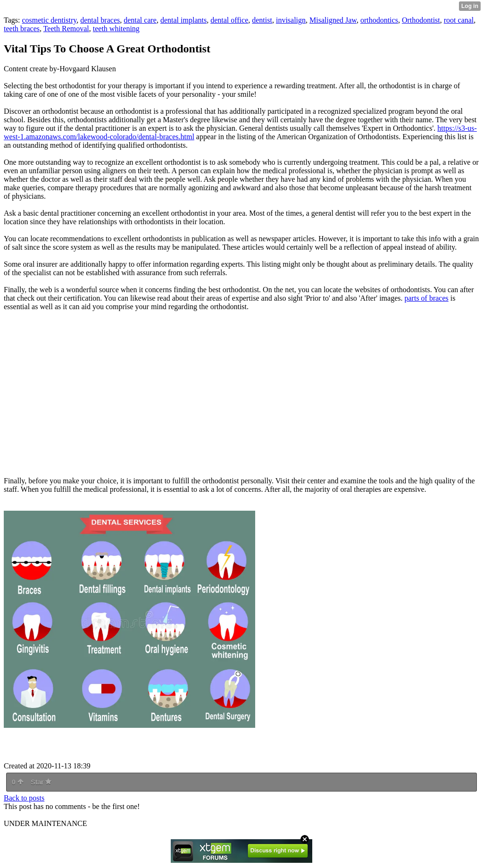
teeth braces (22, 29)
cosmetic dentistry (49, 20)
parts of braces (427, 298)
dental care (140, 20)
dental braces (100, 20)
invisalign (291, 20)
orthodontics (379, 20)
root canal (459, 20)
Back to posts (24, 798)
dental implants (183, 20)
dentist (262, 20)
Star (41, 782)
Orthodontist (421, 20)
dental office (229, 20)
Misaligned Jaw (333, 20)
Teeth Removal (66, 29)
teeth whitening (116, 29)
